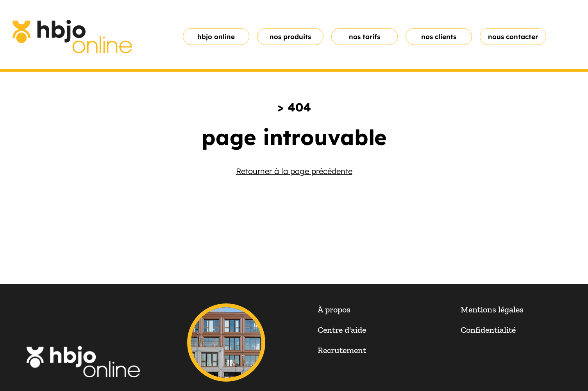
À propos (334, 309)
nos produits (290, 37)
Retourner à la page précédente (294, 171)
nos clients (439, 37)
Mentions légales (492, 309)
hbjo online (216, 37)
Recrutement (342, 350)
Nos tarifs (365, 37)
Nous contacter (513, 37)
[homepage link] (72, 37)
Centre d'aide (342, 330)
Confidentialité (488, 330)
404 (299, 107)
